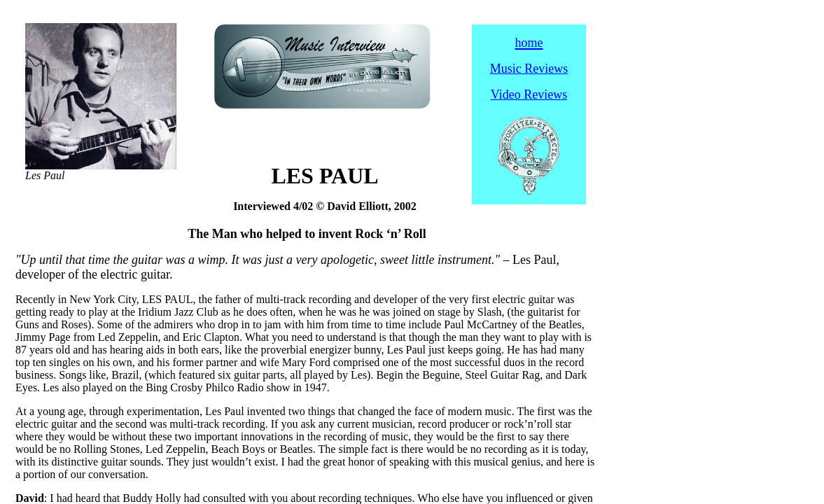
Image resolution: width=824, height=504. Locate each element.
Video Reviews (529, 94)
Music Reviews (529, 69)
